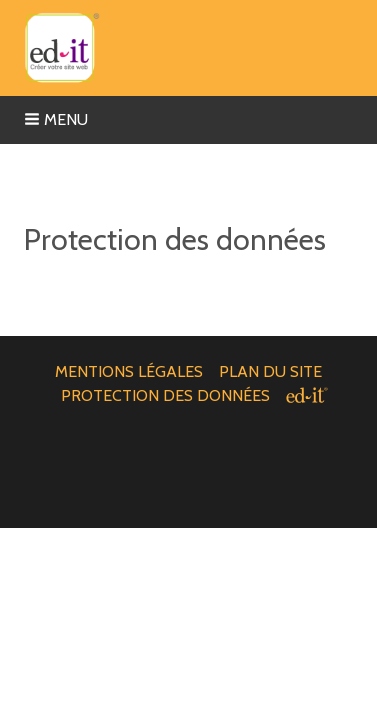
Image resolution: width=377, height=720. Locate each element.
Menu (56, 119)
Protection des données (165, 395)
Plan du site (270, 371)
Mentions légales (129, 371)
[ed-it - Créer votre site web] (307, 395)
